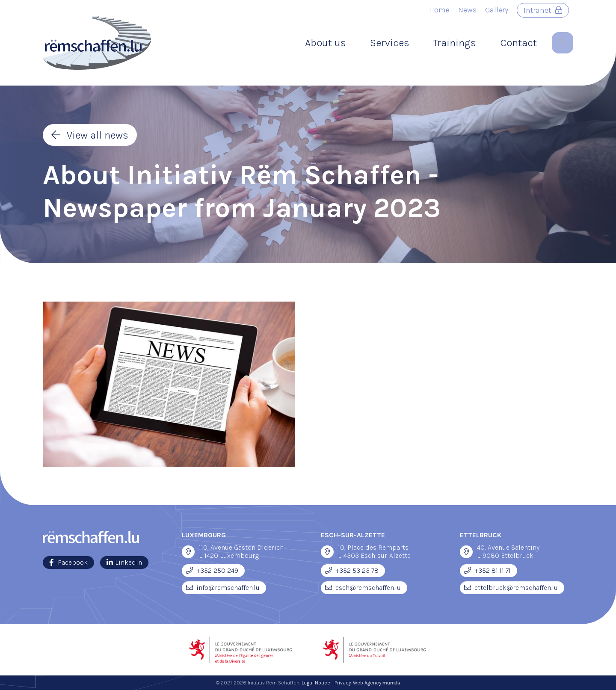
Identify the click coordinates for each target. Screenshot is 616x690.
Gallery (497, 10)
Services (390, 43)
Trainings (455, 43)
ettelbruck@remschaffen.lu (516, 588)
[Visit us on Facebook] (68, 563)
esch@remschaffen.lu (368, 588)
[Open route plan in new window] (188, 552)
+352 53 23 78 (357, 570)
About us (326, 43)
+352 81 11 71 (493, 570)
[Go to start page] (97, 43)
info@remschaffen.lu (228, 588)
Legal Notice (316, 683)
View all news (98, 135)
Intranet (537, 10)
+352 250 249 (217, 570)
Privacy (343, 683)
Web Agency (367, 683)
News (467, 10)
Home (439, 10)
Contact (518, 43)
